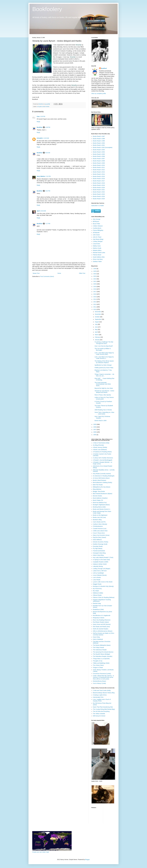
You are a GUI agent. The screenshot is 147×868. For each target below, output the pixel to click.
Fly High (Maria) (98, 549)
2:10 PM (48, 176)
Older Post (82, 273)
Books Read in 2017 (99, 181)
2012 (95, 304)
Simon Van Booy (98, 259)
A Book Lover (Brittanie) (100, 450)
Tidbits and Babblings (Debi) (101, 663)
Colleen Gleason (98, 226)
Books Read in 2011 (99, 167)
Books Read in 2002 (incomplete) (103, 147)
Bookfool (40, 127)
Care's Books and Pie (99, 522)
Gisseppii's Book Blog (99, 553)
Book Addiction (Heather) (100, 498)
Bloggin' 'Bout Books (99, 491)
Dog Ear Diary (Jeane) (100, 537)
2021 (95, 281)
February (98, 337)
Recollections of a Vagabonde (102, 615)
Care (38, 116)
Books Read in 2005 (99, 154)
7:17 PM (48, 224)
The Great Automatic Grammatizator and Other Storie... (103, 384)
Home (59, 273)
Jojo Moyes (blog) (98, 239)
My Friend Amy (97, 589)
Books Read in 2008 (99, 161)
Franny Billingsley (98, 230)
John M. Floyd (97, 237)
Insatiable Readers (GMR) (101, 562)
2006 (95, 432)
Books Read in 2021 (99, 190)
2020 (95, 284)
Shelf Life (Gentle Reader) (101, 629)
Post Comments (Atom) (47, 276)
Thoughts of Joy (98, 661)
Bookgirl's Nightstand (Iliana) (101, 505)
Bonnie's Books (97, 496)
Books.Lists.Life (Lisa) (99, 517)
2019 (95, 287)
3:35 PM (43, 116)
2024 (95, 274)
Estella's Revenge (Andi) (100, 544)
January (97, 340)
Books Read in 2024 (99, 196)
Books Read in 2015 (99, 176)
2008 (95, 427)
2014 (95, 299)
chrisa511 (40, 138)
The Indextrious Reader (100, 650)
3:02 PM (48, 191)
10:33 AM (43, 211)
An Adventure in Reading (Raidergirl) (104, 476)
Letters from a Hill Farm (100, 571)
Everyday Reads (98, 546)
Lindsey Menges (98, 241)
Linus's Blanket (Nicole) (100, 575)
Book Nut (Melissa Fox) (100, 503)
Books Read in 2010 (99, 165)
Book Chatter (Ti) (98, 500)
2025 (95, 271)
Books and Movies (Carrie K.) (102, 509)
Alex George (97, 219)
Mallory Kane (97, 246)
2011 (95, 307)
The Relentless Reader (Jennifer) (103, 656)
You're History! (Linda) (99, 683)
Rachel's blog (97, 603)
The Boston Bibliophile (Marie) (102, 645)
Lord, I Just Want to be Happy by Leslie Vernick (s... (104, 358)
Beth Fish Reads (98, 485)
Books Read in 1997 (99, 136)
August (97, 322)
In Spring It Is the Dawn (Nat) (101, 560)
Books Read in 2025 (99, 199)
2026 (95, 269)
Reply (38, 122)
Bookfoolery (47, 9)
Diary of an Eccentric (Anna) (101, 535)
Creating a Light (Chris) (100, 695)
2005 (95, 435)
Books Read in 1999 (99, 141)
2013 (95, 302)
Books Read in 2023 (99, 194)
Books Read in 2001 (99, 145)
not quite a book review (43, 107)
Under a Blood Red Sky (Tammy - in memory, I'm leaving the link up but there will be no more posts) (103, 677)
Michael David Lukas (99, 253)
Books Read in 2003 (99, 150)
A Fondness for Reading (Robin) (102, 452)
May (96, 329)
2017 (95, 292)
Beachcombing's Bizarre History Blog (104, 693)
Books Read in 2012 (99, 170)
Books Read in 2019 (99, 185)
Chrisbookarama (98, 526)
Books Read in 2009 (99, 163)
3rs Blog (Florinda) (98, 445)
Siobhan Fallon (97, 262)
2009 (95, 424)
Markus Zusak (97, 248)
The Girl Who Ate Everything (101, 711)
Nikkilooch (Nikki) (98, 593)
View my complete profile (99, 93)
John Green (96, 235)
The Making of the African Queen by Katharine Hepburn (104, 362)
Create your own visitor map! (41, 852)
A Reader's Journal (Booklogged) (103, 460)
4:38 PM (48, 127)
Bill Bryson (96, 221)
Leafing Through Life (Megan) (102, 569)
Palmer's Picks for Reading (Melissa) (104, 597)
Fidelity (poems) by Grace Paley (104, 368)
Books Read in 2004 (99, 152)
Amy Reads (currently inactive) (102, 474)
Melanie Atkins (97, 250)
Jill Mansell (96, 233)
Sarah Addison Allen (99, 257)
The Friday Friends (98, 647)
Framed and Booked (99, 551)
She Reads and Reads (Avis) (101, 627)
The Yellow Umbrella (99, 714)
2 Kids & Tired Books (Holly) (101, 443)
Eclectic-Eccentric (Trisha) (101, 542)
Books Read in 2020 (99, 188)
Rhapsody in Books (99, 618)
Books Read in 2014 (99, 174)
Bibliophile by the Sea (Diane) (102, 487)
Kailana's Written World (100, 564)
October (97, 317)
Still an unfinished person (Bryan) (103, 631)
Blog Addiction (97, 489)
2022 (95, 279)
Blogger (87, 860)
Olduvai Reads (97, 595)
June (96, 327)
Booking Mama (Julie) (99, 507)
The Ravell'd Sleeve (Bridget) (102, 654)
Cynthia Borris (97, 228)
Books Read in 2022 (99, 192)
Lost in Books (97, 577)
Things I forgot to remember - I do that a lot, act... (104, 375)
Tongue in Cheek (98, 667)
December (98, 312)
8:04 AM (48, 153)
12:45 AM (46, 138)
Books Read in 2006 (99, 156)
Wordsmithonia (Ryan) (100, 681)
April (38, 211)
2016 (95, 294)
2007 (95, 430)
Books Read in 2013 (99, 172)
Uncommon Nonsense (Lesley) (102, 674)
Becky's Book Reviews (100, 480)
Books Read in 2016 (99, 179)
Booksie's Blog (97, 520)
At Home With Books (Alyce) (101, 478)
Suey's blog (96, 637)
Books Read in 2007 (99, 159)
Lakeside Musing (98, 566)
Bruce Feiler (97, 224)
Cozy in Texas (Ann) (99, 533)
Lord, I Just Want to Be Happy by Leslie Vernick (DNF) (104, 354)
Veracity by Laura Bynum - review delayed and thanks (104, 392)
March (97, 335)
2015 (95, 297)
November (98, 314)
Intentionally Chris (98, 697)
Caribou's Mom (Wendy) (100, 524)
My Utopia (96, 591)
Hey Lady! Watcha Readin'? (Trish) (103, 557)
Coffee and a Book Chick (100, 531)
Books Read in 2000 (99, 143)
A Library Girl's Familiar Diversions (103, 458)
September (98, 319)
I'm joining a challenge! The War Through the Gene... (104, 343)
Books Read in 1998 (99, 139)
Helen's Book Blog (98, 555)
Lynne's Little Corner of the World (103, 582)
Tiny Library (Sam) (98, 665)
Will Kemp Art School (99, 716)
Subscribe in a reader (98, 206)
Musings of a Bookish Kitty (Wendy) (103, 586)
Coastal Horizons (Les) (100, 529)
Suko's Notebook (98, 639)
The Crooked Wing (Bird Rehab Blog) (104, 709)
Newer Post (36, 273)
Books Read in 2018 (99, 183)
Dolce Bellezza (97, 540)
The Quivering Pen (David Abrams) (103, 652)
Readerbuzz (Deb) (98, 609)
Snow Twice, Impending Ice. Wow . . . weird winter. (104, 413)
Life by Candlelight (98, 573)
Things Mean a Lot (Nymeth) (101, 659)
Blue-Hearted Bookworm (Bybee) (103, 494)
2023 (95, 276)
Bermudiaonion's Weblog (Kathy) (103, 482)
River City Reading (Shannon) (102, 620)
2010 (95, 309)
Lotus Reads (97, 580)
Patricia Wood (97, 255)
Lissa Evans (97, 244)
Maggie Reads (97, 584)
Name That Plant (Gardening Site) (103, 707)
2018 (95, 289)
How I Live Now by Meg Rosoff (104, 346)
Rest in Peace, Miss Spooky (103, 395)
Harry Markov (41, 176)
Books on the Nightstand (100, 515)
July (96, 324)
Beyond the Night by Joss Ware (104, 388)
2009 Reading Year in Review (103, 410)
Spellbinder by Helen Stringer (103, 365)
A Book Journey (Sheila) (100, 447)
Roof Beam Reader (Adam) (101, 622)
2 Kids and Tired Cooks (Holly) (102, 690)
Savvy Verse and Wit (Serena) (102, 624)
